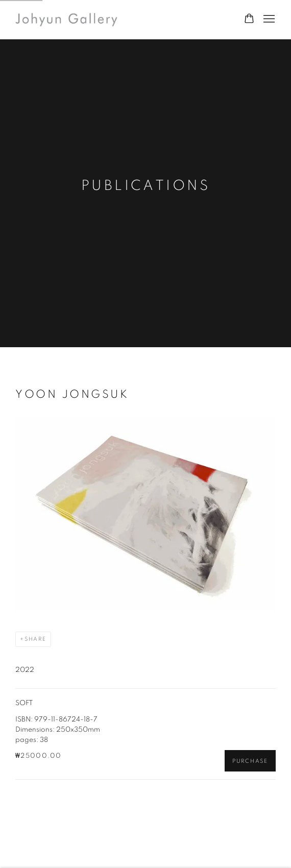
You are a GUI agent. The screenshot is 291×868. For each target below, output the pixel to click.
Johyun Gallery (66, 20)
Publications (146, 186)
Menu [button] (268, 19)
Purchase (250, 761)
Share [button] (35, 639)
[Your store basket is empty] (249, 19)
